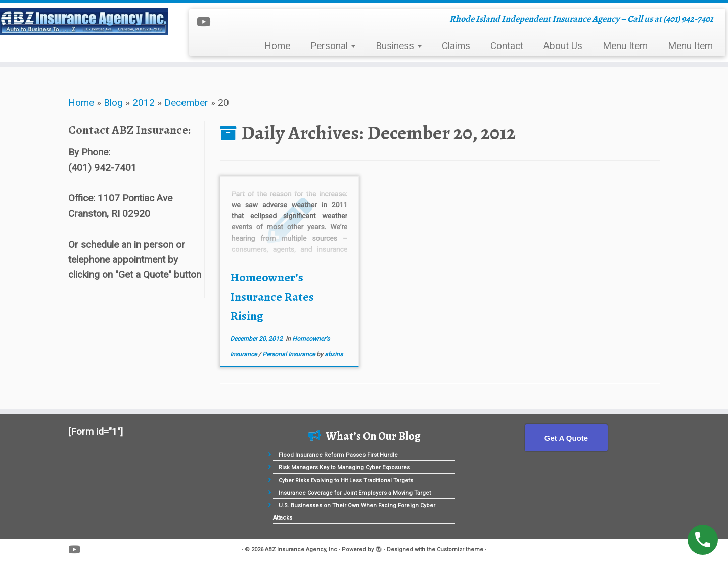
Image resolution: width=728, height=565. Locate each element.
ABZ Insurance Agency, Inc (301, 550)
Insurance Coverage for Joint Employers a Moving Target (355, 493)
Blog (113, 102)
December (186, 102)
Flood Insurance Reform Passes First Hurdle (338, 455)
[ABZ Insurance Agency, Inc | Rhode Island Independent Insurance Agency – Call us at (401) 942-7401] (84, 21)
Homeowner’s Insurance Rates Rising (272, 297)
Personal (333, 46)
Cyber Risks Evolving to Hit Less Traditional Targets (346, 480)
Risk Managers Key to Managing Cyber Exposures (344, 468)
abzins (334, 354)
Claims (456, 46)
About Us (563, 46)
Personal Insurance (289, 354)
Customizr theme (460, 550)
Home (277, 46)
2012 (144, 102)
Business (399, 46)
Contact (507, 46)
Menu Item (625, 46)
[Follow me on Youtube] (207, 22)
